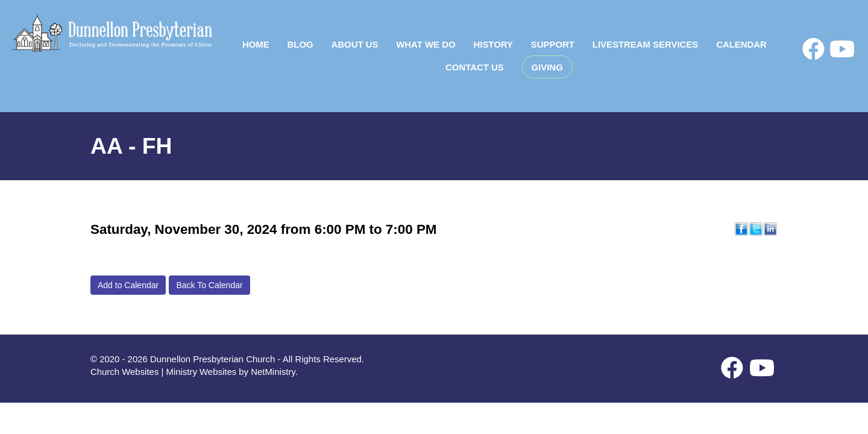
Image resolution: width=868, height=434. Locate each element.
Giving (547, 67)
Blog (300, 44)
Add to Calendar (128, 285)
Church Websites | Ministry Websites (165, 372)
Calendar (741, 44)
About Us (354, 44)
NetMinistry (273, 372)
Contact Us (475, 67)
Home (256, 44)
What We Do (426, 44)
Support (553, 44)
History (493, 44)
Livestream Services (646, 44)
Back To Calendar (209, 285)
